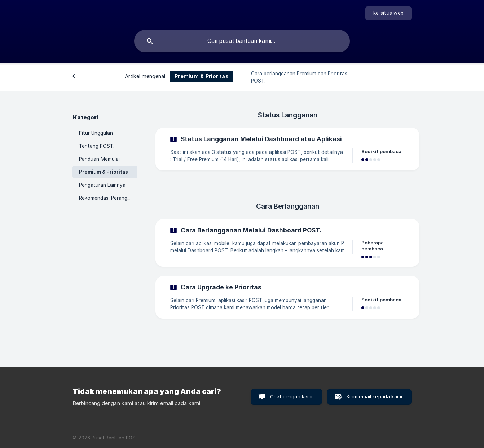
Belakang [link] (89, 77)
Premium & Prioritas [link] (104, 172)
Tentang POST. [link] (97, 146)
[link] (287, 149)
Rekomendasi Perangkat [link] (107, 198)
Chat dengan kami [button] (291, 396)
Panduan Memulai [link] (99, 159)
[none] (388, 13)
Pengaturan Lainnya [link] (102, 185)
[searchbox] (242, 41)
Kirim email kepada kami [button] (374, 396)
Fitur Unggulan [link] (96, 133)
